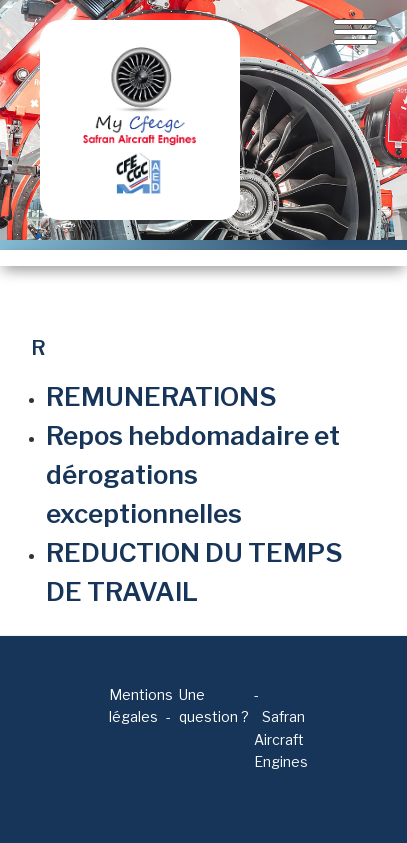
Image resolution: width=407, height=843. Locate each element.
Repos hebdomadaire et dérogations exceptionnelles (193, 474)
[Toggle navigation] (355, 32)
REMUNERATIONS (161, 396)
